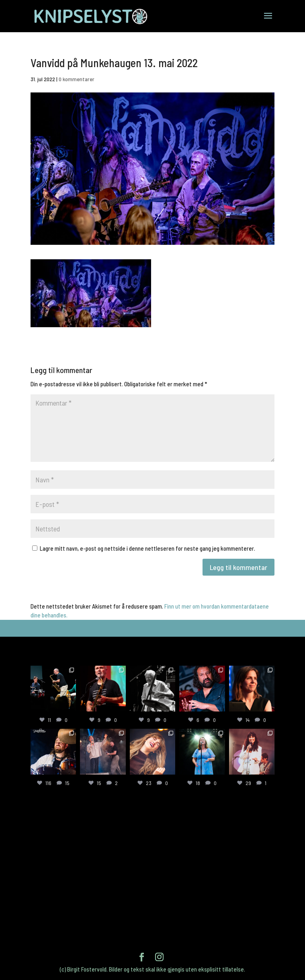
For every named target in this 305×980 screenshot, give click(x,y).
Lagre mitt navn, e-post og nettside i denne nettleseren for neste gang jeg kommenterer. (147, 548)
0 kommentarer (77, 79)
